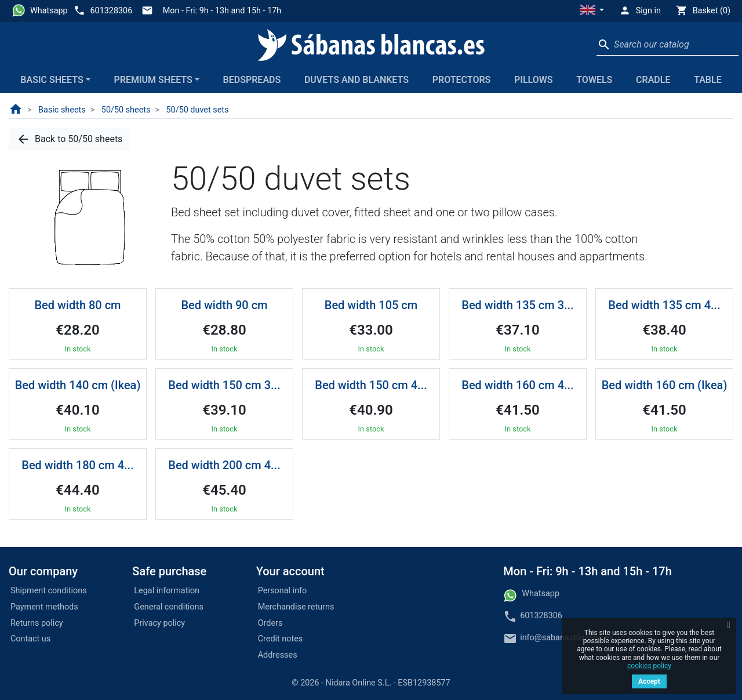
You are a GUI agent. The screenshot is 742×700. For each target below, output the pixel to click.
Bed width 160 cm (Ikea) (665, 385)
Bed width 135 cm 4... (664, 305)
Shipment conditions (49, 591)
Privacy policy (159, 623)
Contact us (30, 639)
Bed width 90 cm (224, 305)
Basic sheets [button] (52, 80)
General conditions (169, 607)
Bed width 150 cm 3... (224, 385)
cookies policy (649, 666)
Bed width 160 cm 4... (517, 385)
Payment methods (44, 607)
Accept (649, 681)
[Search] (668, 45)
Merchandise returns (296, 607)
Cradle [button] (653, 80)
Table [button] (708, 80)
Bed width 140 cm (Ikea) (78, 385)
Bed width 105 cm (371, 305)
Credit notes (281, 639)
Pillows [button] (534, 80)
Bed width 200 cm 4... (224, 465)
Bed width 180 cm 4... (77, 465)
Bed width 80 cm (77, 305)
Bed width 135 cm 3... (517, 305)
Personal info (283, 591)
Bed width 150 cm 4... (371, 385)
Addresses (278, 655)
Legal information (167, 591)
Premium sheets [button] (153, 80)
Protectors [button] (462, 80)
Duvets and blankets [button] (357, 80)
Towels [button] (594, 80)
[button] (592, 11)
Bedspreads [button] (252, 80)
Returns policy (37, 623)
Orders (270, 623)
